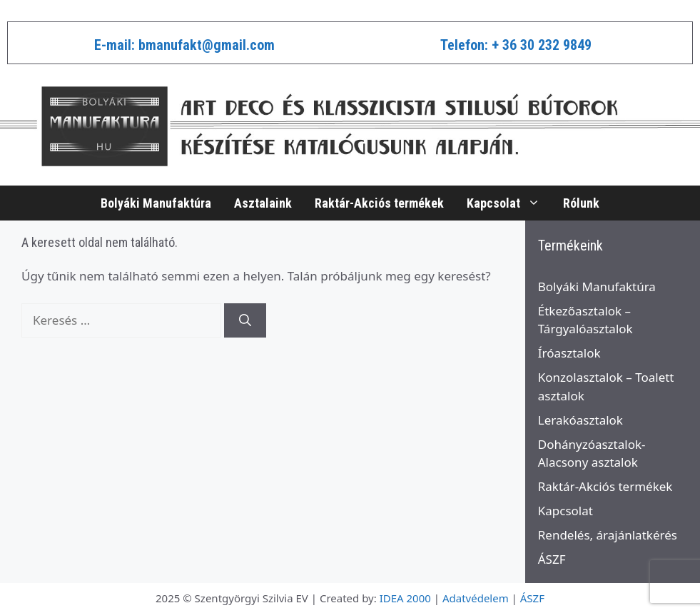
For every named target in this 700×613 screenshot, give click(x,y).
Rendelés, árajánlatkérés (608, 535)
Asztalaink (263, 203)
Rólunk (581, 203)
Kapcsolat (509, 203)
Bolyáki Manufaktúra (156, 203)
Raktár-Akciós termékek (379, 203)
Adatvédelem (476, 598)
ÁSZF (552, 559)
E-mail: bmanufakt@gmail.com (184, 45)
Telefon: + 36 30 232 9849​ (516, 45)
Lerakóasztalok (580, 420)
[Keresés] (245, 320)
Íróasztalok (569, 353)
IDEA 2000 (405, 598)
